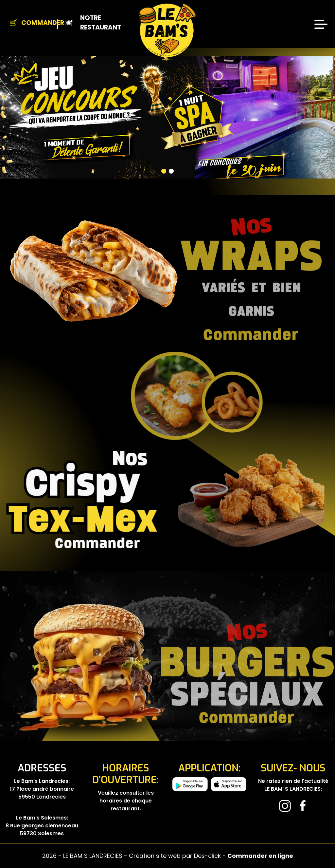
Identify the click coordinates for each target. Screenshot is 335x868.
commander (67, 544)
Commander (31, 23)
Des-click (207, 856)
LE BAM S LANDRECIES (94, 856)
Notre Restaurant (85, 23)
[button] (86, 133)
